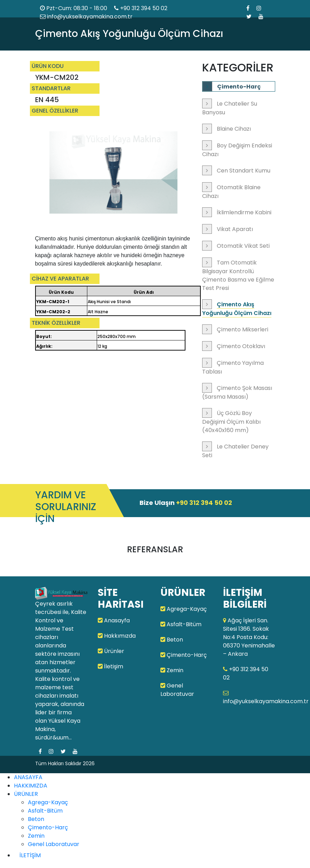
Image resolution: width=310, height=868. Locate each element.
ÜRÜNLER (26, 794)
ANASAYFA (28, 777)
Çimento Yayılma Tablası (233, 367)
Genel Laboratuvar (177, 690)
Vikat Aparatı (235, 229)
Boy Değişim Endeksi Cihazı (237, 150)
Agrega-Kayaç (184, 609)
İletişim (110, 666)
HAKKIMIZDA (31, 786)
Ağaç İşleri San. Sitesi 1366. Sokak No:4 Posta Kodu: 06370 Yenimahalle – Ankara (249, 637)
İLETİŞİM (30, 855)
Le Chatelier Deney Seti (235, 451)
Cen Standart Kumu (244, 171)
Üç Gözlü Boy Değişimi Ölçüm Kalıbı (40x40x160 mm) (231, 422)
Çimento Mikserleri (243, 329)
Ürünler (111, 651)
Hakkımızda (117, 636)
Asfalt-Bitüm (181, 624)
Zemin (172, 670)
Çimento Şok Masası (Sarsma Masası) (237, 392)
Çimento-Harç (239, 87)
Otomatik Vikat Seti (243, 246)
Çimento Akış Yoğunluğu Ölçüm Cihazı (237, 309)
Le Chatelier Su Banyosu (230, 108)
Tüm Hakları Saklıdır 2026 (65, 763)
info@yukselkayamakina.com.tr (86, 17)
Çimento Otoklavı (241, 346)
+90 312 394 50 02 (144, 8)
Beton (172, 640)
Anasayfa (114, 620)
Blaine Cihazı (234, 129)
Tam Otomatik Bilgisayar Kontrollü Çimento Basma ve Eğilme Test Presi (238, 275)
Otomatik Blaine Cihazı (231, 192)
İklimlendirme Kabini (244, 212)
